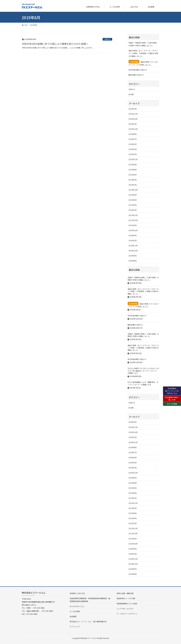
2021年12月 (133, 215)
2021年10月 (133, 220)
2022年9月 (133, 195)
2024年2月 (133, 154)
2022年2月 (133, 210)
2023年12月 (133, 159)
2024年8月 (133, 134)
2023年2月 (133, 185)
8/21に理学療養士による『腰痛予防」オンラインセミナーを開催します (143, 383)
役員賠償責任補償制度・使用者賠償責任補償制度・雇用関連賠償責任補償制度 (90, 600)
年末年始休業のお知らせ (138, 70)
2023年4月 (133, 180)
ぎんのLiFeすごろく (77, 606)
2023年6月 (133, 175)
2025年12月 (133, 114)
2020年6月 (133, 235)
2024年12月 (133, 129)
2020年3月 (133, 241)
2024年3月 (133, 149)
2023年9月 (133, 165)
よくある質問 (75, 611)
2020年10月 (133, 230)
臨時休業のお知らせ (136, 75)
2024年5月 (133, 144)
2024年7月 (133, 139)
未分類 (131, 94)
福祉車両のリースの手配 (126, 598)
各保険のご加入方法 (77, 593)
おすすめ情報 (172, 404)
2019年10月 (133, 251)
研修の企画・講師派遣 (125, 593)
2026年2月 (133, 109)
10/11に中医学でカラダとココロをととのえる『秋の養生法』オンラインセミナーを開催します (143, 371)
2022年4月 (133, 205)
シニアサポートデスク (125, 609)
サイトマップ (75, 627)
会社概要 (73, 616)
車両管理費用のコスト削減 (127, 604)
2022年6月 (133, 200)
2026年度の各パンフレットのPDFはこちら (172, 391)
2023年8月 (133, 170)
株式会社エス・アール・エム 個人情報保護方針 (88, 621)
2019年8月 (133, 261)
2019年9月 (133, 256)
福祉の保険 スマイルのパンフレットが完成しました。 (143, 63)
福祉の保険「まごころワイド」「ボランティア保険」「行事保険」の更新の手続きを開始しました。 (143, 53)
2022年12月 (133, 190)
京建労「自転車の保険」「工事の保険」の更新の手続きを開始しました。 (143, 44)
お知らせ (107, 39)
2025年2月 (133, 124)
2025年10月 (133, 119)
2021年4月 (133, 225)
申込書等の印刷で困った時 (172, 399)
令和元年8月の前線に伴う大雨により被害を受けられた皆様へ (55, 44)
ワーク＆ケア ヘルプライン (127, 614)
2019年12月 (133, 246)
